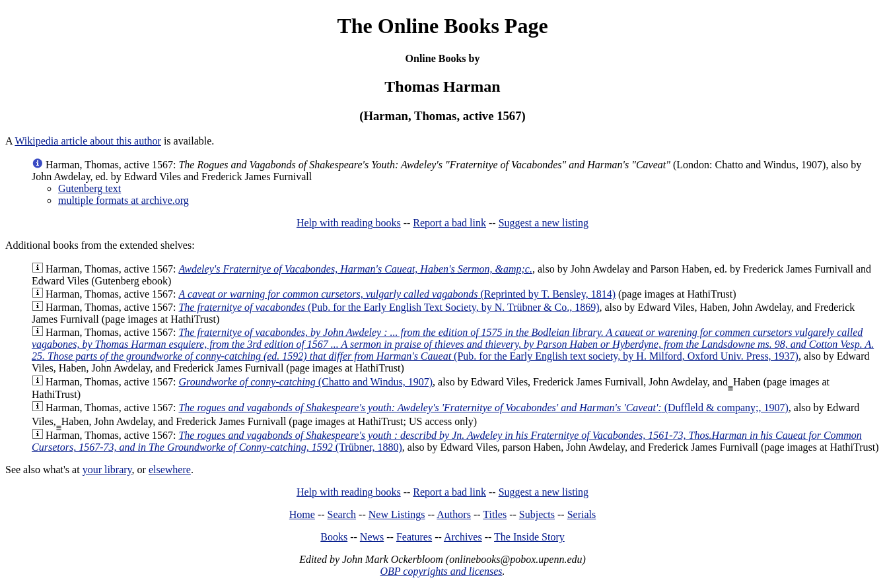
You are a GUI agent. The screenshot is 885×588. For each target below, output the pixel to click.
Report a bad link (449, 223)
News (372, 537)
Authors (454, 514)
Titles (495, 514)
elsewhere (170, 470)
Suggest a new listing (544, 223)
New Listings (397, 514)
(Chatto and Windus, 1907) (305, 382)
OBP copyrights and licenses (441, 571)
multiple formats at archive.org (124, 200)
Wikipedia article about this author (88, 141)
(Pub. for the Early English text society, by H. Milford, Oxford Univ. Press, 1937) (453, 344)
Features (414, 537)
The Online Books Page (442, 26)
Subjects (537, 514)
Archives (463, 537)
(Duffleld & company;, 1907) (483, 408)
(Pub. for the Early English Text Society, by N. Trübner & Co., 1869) (389, 307)
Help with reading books (349, 223)
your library (107, 470)
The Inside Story (529, 537)
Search (342, 514)
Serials (582, 514)
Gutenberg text (89, 188)
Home (302, 514)
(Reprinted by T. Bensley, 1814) (397, 294)
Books (334, 537)
